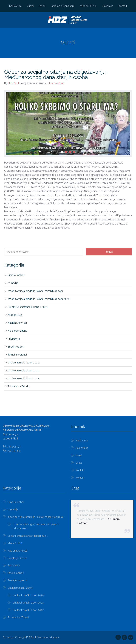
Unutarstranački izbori (20, 588)
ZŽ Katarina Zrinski (18, 386)
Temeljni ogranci (17, 355)
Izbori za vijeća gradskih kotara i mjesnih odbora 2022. (39, 299)
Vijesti (30, 6)
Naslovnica (15, 6)
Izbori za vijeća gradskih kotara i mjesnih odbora (35, 291)
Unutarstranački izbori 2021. (23, 371)
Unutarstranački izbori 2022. (24, 378)
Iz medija (13, 283)
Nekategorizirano (18, 331)
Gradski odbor (16, 275)
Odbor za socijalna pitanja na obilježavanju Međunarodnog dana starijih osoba (55, 75)
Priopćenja (14, 339)
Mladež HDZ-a (88, 6)
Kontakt (123, 6)
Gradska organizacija (63, 6)
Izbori (42, 6)
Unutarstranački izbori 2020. (24, 363)
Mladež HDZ (15, 315)
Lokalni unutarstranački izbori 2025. (28, 307)
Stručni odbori (56, 83)
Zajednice (107, 6)
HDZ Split (13, 83)
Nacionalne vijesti (18, 323)
